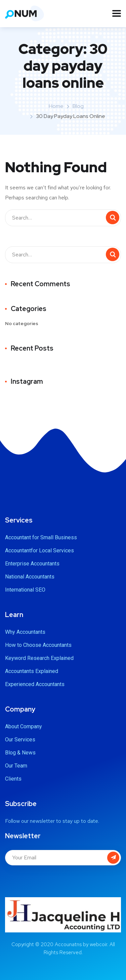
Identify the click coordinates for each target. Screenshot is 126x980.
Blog (78, 106)
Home (56, 106)
